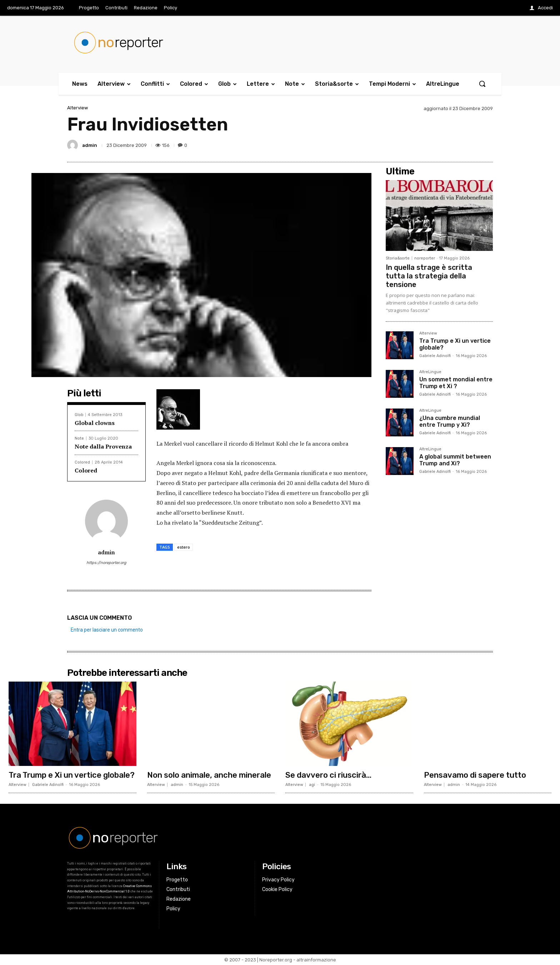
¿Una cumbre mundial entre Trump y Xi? (450, 421)
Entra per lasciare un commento (107, 630)
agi (312, 785)
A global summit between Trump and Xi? (455, 460)
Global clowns (95, 423)
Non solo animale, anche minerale (209, 775)
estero (184, 547)
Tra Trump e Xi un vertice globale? (72, 775)
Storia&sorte (398, 258)
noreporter (425, 258)
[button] (482, 84)
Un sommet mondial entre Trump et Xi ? (456, 383)
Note (79, 438)
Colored (82, 462)
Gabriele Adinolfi (435, 356)
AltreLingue (430, 372)
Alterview (77, 108)
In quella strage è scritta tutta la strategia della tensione (429, 276)
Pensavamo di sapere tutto (475, 775)
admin (90, 145)
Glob (79, 415)
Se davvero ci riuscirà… (328, 775)
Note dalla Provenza (103, 446)
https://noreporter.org (106, 563)
